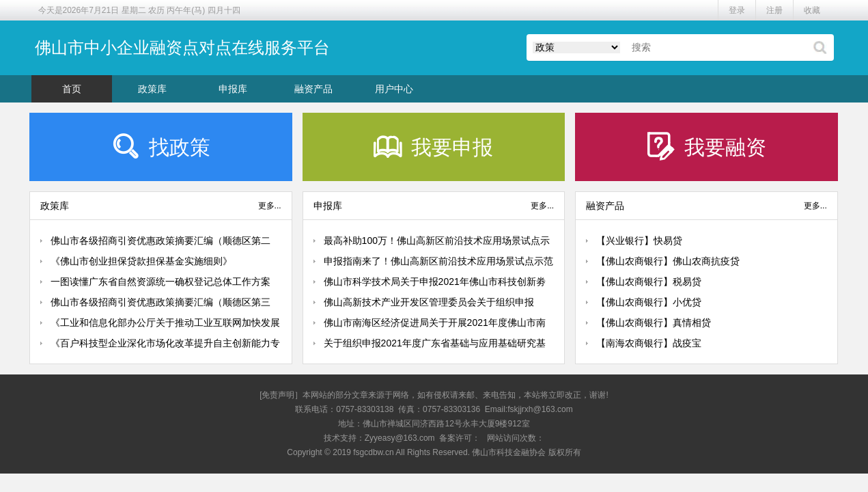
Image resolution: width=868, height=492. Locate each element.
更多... (270, 206)
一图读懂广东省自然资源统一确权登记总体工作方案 (160, 282)
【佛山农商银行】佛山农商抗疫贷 (668, 261)
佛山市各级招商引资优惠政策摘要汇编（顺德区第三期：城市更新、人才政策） (160, 304)
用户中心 (394, 89)
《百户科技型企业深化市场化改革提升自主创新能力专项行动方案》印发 (165, 345)
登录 (737, 10)
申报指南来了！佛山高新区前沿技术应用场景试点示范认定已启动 (438, 263)
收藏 (812, 10)
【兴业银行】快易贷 (639, 241)
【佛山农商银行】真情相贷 (654, 323)
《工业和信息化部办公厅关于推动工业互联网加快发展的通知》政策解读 (165, 325)
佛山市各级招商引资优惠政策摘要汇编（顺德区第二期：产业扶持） (160, 243)
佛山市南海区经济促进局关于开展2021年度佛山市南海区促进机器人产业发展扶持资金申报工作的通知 (435, 325)
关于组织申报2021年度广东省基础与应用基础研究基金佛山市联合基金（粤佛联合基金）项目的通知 (435, 345)
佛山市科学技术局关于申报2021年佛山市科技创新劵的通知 (435, 284)
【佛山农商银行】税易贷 (649, 282)
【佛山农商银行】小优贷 (649, 302)
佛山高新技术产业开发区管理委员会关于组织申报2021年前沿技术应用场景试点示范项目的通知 (429, 304)
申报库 (233, 89)
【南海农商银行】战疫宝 (649, 343)
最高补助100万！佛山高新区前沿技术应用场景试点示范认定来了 (437, 243)
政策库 (152, 89)
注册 (774, 10)
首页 (72, 89)
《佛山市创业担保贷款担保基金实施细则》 (141, 261)
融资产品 (313, 89)
